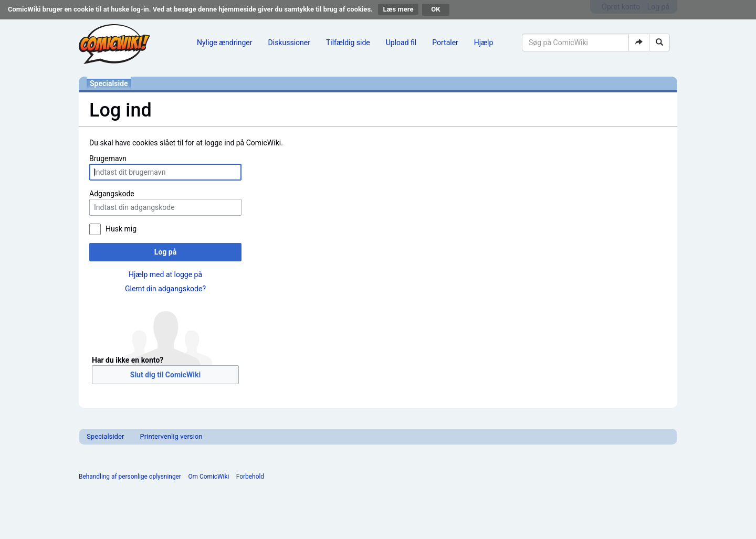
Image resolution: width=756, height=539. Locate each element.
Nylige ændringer (225, 43)
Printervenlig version (171, 436)
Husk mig (121, 229)
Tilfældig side (348, 43)
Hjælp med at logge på (165, 274)
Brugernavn (108, 158)
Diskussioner (289, 43)
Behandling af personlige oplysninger (130, 477)
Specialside (109, 83)
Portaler (445, 43)
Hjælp (484, 43)
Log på (165, 252)
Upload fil (401, 43)
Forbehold (250, 477)
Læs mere (398, 9)
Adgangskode (112, 194)
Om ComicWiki (208, 477)
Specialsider (105, 436)
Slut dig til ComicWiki (165, 375)
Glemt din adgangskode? (165, 289)
